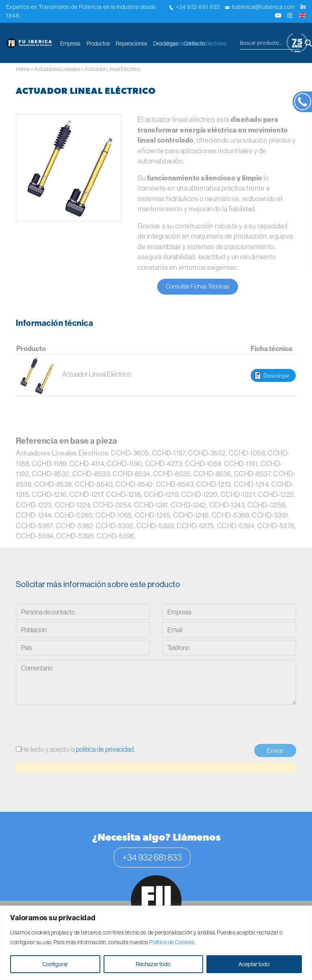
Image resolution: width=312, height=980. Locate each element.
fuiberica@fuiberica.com (260, 7)
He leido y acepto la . (75, 749)
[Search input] (270, 43)
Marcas (197, 43)
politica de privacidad (105, 749)
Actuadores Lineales (57, 69)
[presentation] (78, 726)
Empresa (70, 43)
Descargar (277, 375)
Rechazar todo (153, 964)
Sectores (216, 43)
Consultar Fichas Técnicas (198, 286)
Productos (98, 43)
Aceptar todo (254, 964)
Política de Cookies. (172, 942)
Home (23, 69)
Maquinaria (177, 43)
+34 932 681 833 (195, 7)
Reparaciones (131, 43)
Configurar (55, 964)
